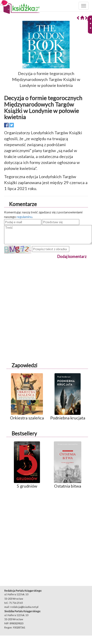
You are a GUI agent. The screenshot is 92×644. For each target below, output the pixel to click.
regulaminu (24, 217)
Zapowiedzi (24, 365)
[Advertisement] (43, 302)
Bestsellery (24, 433)
